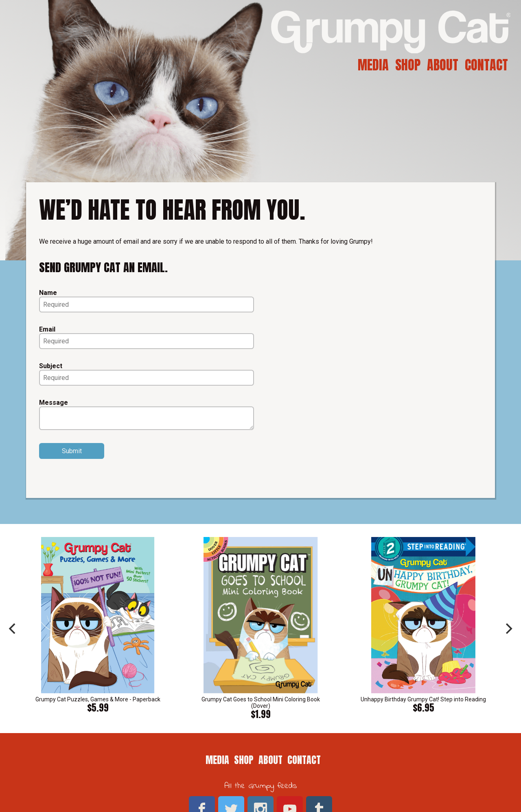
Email (47, 329)
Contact (486, 65)
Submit (72, 451)
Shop (408, 65)
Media (373, 65)
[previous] (13, 629)
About (443, 65)
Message (54, 403)
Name (48, 293)
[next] (508, 629)
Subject (51, 366)
